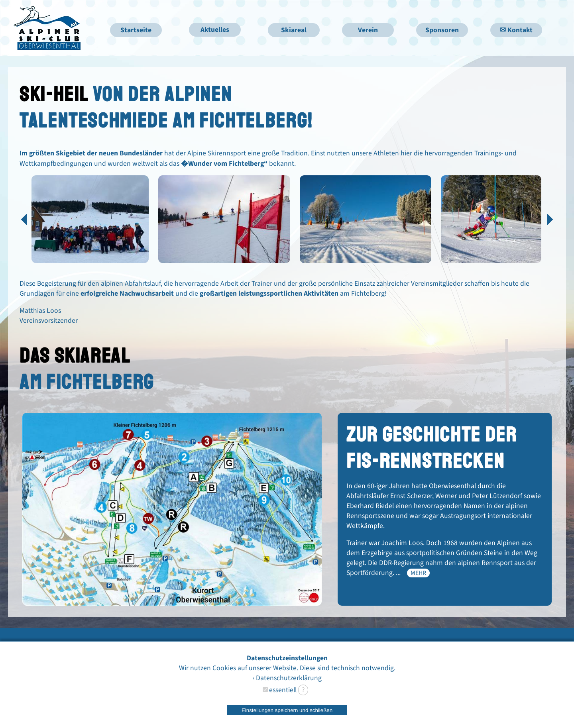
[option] (90, 223)
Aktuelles (215, 30)
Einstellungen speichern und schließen (287, 710)
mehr (418, 573)
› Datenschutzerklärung (287, 678)
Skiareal (294, 30)
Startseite (136, 30)
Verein (368, 30)
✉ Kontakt (516, 30)
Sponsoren (442, 30)
